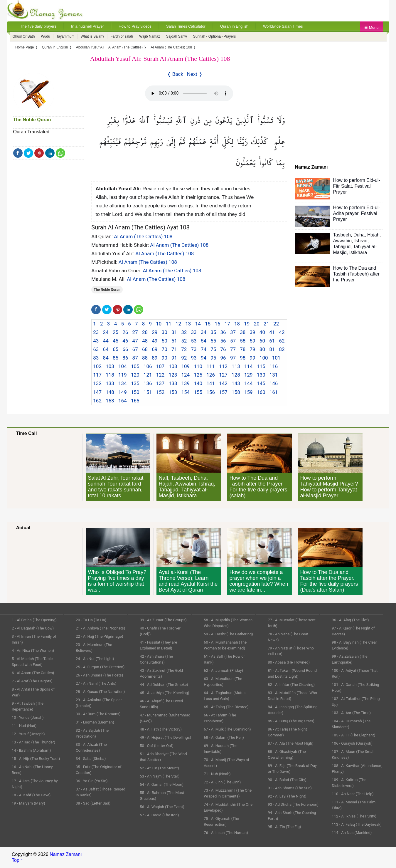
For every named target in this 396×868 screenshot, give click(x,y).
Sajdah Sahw (177, 36)
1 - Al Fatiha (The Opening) (34, 620)
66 (125, 349)
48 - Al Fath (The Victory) (161, 729)
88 (145, 358)
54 (204, 341)
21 (266, 324)
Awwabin (343, 241)
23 (96, 332)
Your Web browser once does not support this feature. (189, 93)
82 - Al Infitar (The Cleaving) (291, 685)
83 (96, 358)
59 (253, 341)
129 (248, 375)
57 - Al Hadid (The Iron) (159, 815)
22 (276, 324)
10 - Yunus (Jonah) (28, 717)
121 (148, 375)
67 (135, 349)
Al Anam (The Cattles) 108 (143, 236)
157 (223, 392)
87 (135, 358)
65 (116, 349)
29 (155, 332)
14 (198, 324)
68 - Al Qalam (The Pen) (224, 737)
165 (135, 401)
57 (233, 341)
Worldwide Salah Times (283, 26)
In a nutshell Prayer (87, 26)
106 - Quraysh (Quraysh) (352, 743)
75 (213, 349)
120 (135, 375)
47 (135, 341)
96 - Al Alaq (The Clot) (350, 620)
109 (186, 366)
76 (223, 349)
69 (155, 349)
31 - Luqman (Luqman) (95, 722)
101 (276, 358)
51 (174, 341)
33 (194, 332)
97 (233, 358)
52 (184, 341)
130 (261, 375)
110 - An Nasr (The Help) (353, 794)
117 (97, 375)
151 (148, 392)
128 (236, 375)
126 (211, 375)
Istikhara (358, 252)
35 (213, 332)
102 (97, 366)
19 (247, 324)
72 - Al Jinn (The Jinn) (222, 782)
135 (135, 383)
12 (178, 324)
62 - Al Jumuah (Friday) (223, 670)
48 (145, 341)
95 (213, 358)
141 (211, 383)
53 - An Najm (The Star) (160, 776)
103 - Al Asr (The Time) (351, 713)
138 (173, 383)
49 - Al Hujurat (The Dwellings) (165, 737)
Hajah (373, 235)
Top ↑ (17, 860)
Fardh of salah (122, 36)
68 (145, 349)
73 (194, 349)
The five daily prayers (38, 26)
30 (165, 332)
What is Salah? (93, 36)
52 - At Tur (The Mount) (159, 768)
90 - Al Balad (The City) (287, 780)
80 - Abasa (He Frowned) (289, 662)
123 (173, 375)
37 (233, 332)
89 (155, 358)
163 (110, 401)
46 (125, 341)
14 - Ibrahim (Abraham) (31, 750)
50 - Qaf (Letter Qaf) (157, 746)
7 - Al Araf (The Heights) (32, 681)
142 (223, 383)
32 (184, 332)
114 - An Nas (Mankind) (352, 833)
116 (274, 366)
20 (257, 324)
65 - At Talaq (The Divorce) (226, 707)
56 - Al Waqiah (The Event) (162, 807)
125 (198, 375)
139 (186, 383)
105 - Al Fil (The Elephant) (353, 735)
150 (135, 392)
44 (106, 341)
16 (217, 324)
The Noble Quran (32, 120)
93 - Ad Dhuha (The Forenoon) (293, 804)
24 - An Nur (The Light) (95, 659)
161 (274, 392)
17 (227, 324)
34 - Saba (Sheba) (91, 759)
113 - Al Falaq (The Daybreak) (357, 824)
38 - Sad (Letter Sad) (93, 803)
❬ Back (175, 74)
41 (272, 332)
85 (116, 358)
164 (123, 401)
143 (236, 383)
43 (96, 341)
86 (125, 358)
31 (174, 332)
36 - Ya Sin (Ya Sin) (92, 781)
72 (184, 349)
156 (211, 392)
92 (184, 358)
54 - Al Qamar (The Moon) (162, 784)
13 (188, 324)
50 (165, 341)
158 (236, 392)
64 (106, 349)
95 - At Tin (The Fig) (284, 827)
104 (123, 366)
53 (194, 341)
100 (264, 358)
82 (282, 349)
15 (208, 324)
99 (253, 358)
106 (148, 366)
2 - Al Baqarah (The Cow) (33, 628)
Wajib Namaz (150, 36)
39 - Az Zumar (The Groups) (163, 620)
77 (233, 349)
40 (262, 332)
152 (160, 392)
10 (159, 324)
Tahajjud (342, 247)
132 (97, 383)
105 (135, 366)
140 (198, 383)
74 (204, 349)
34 (204, 332)
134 (123, 383)
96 (223, 358)
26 (125, 332)
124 (186, 375)
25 (116, 332)
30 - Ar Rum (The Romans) (98, 714)
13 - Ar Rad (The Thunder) (33, 742)
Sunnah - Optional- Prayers (214, 36)
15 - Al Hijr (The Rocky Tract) (36, 759)
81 (272, 349)
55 (213, 341)
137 (160, 383)
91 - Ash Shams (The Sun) (290, 788)
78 (243, 349)
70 (165, 349)
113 (236, 366)
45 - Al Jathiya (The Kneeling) (164, 693)
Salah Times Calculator (186, 26)
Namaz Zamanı (66, 854)
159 (248, 392)
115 (261, 366)
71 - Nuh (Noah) (217, 774)
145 (261, 383)
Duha (359, 235)
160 (261, 392)
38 (243, 332)
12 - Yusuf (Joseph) (28, 734)
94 (204, 358)
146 (274, 383)
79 (253, 349)
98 (243, 358)
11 (169, 324)
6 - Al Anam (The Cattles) (33, 673)
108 (173, 366)
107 (160, 366)
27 (135, 332)
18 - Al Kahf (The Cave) (31, 795)
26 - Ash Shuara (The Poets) (99, 675)
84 (106, 358)
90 (165, 358)
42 (282, 332)
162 (97, 401)
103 (110, 366)
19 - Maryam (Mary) (28, 803)
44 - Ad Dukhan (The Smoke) (164, 685)
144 (248, 383)
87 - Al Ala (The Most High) (290, 743)
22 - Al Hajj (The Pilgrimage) (99, 636)
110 (198, 366)
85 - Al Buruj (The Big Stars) (291, 721)
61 (272, 341)
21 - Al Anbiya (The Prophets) (100, 628)
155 (198, 392)
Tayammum (65, 36)
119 (123, 375)
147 (97, 392)
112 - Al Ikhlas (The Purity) (354, 816)
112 (223, 366)
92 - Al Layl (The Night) (287, 796)
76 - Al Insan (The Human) (226, 833)
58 (243, 341)
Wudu (46, 36)
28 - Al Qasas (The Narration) (100, 692)
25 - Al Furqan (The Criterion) (100, 667)
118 (110, 375)
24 (106, 332)
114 (248, 366)
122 (160, 375)
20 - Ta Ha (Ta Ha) (91, 620)
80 (262, 349)
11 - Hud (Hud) (24, 726)
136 (148, 383)
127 (223, 375)
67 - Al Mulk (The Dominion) (227, 729)
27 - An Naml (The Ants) (96, 683)
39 (253, 332)
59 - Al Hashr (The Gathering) (228, 634)
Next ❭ (195, 74)
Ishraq (361, 241)
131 (274, 375)
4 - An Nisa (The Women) (33, 650)
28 (145, 332)
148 (110, 392)
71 (174, 349)
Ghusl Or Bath (24, 36)
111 (211, 366)
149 (123, 392)
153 (173, 392)
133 (110, 383)
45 (116, 341)
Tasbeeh (342, 235)
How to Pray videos (135, 26)
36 (223, 332)
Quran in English (234, 26)
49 (155, 341)
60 (262, 341)
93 (194, 358)
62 (282, 341)
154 (186, 392)
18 (237, 324)
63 (96, 349)
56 (223, 341)
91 (174, 358)
